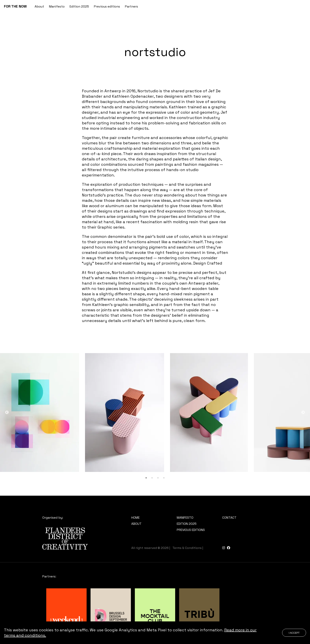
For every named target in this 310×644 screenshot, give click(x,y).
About (39, 6)
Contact (229, 518)
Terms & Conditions (187, 548)
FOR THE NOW (15, 6)
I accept (294, 633)
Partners (131, 6)
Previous (7, 413)
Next (303, 413)
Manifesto (57, 6)
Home (135, 518)
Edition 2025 (79, 6)
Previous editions (107, 6)
